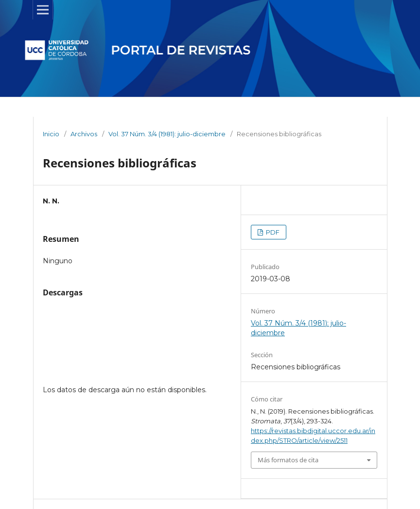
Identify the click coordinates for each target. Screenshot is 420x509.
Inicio (51, 134)
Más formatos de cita (288, 460)
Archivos (84, 134)
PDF (272, 232)
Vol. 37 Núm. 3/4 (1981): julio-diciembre (167, 134)
